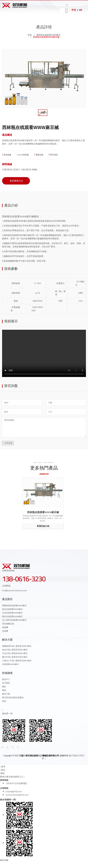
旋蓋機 (5, 627)
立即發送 (8, 443)
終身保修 (7, 155)
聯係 (4, 690)
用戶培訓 (53, 155)
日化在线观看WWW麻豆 (12, 613)
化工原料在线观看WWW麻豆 (14, 620)
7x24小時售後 (23, 155)
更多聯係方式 (16, 181)
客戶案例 (6, 683)
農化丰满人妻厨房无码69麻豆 (15, 657)
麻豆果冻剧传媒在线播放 (13, 697)
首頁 (30, 35)
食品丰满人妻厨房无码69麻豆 (15, 650)
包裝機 (5, 631)
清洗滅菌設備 (8, 624)
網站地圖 (4, 860)
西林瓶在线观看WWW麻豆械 (43, 512)
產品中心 (6, 679)
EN (81, 10)
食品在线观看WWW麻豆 (12, 609)
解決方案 (6, 694)
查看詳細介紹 (43, 526)
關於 (4, 687)
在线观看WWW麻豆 (10, 664)
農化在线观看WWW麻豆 (12, 616)
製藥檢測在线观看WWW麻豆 (14, 606)
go (66, 11)
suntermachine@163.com (17, 795)
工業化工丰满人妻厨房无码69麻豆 (17, 661)
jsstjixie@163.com (14, 791)
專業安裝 (39, 155)
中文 (74, 10)
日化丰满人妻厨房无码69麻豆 (15, 653)
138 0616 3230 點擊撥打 (16, 783)
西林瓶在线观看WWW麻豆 (48, 35)
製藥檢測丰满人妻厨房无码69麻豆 (17, 646)
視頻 (4, 701)
